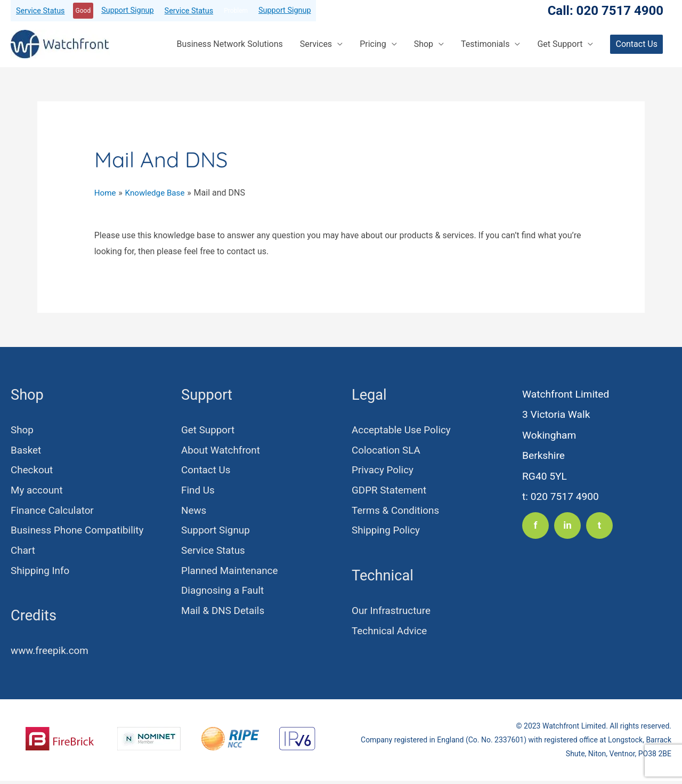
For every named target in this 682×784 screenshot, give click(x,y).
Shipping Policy (386, 533)
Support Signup (127, 10)
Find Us (198, 492)
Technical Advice (390, 634)
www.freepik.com (50, 654)
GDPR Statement (390, 492)
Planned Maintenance (230, 574)
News (194, 512)
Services (316, 44)
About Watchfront (221, 451)
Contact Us (206, 471)
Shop (424, 44)
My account (37, 492)
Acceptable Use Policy (402, 430)
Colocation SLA (387, 451)
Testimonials (485, 44)
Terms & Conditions (396, 512)
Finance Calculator (53, 512)
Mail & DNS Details (224, 615)
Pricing (373, 44)
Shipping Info (40, 574)
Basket (26, 451)
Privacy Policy (383, 471)
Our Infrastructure (392, 613)
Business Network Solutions (230, 44)
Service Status (40, 11)
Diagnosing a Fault (223, 594)
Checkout (32, 471)
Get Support (560, 44)
